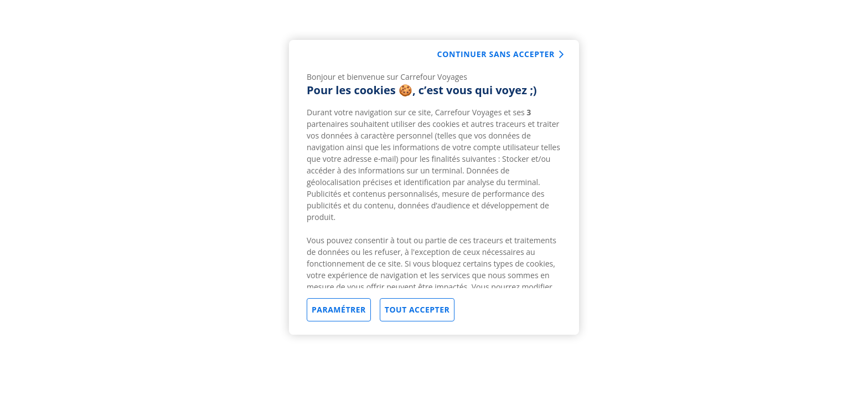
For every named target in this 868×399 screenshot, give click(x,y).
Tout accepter (417, 310)
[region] (434, 187)
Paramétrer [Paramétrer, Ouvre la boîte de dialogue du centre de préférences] (339, 310)
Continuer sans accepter (496, 54)
